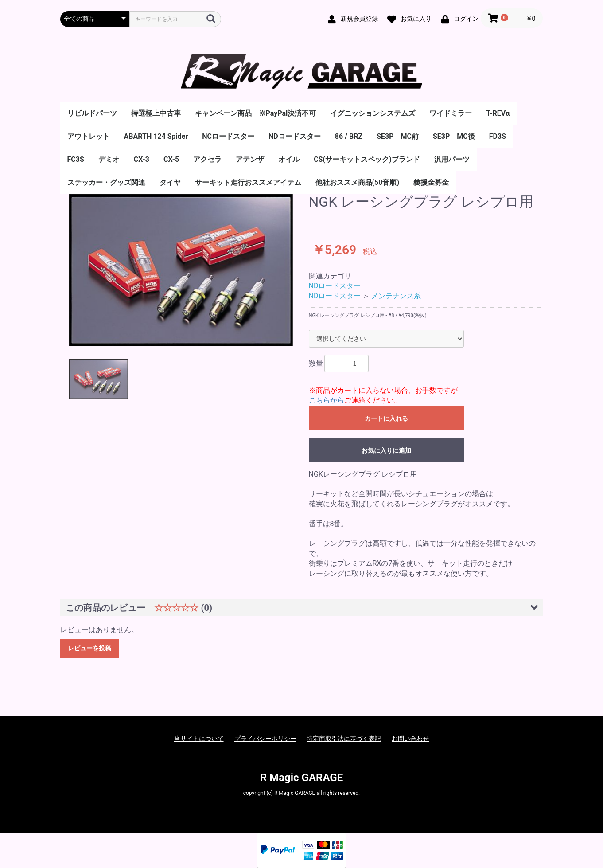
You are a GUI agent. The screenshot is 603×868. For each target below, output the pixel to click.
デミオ (109, 159)
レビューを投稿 (89, 648)
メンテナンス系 (396, 296)
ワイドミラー (451, 113)
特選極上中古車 (156, 113)
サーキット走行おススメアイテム (248, 182)
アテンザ (250, 159)
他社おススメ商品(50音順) (358, 182)
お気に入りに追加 (386, 450)
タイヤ (170, 182)
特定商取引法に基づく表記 (344, 739)
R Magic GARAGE (301, 778)
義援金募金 (431, 182)
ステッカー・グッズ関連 (106, 182)
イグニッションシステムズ (373, 113)
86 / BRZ (349, 136)
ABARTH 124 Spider (156, 136)
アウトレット (89, 136)
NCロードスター (228, 136)
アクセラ (207, 159)
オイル (289, 159)
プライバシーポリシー (265, 739)
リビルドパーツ (92, 113)
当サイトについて (199, 739)
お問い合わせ (410, 739)
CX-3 (142, 159)
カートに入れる (386, 418)
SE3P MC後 (454, 136)
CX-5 (171, 159)
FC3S (76, 159)
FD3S (498, 136)
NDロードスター (295, 136)
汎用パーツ (452, 159)
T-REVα (498, 113)
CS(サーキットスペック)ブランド (367, 159)
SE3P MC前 (398, 136)
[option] (181, 270)
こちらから (327, 400)
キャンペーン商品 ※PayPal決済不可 (256, 113)
